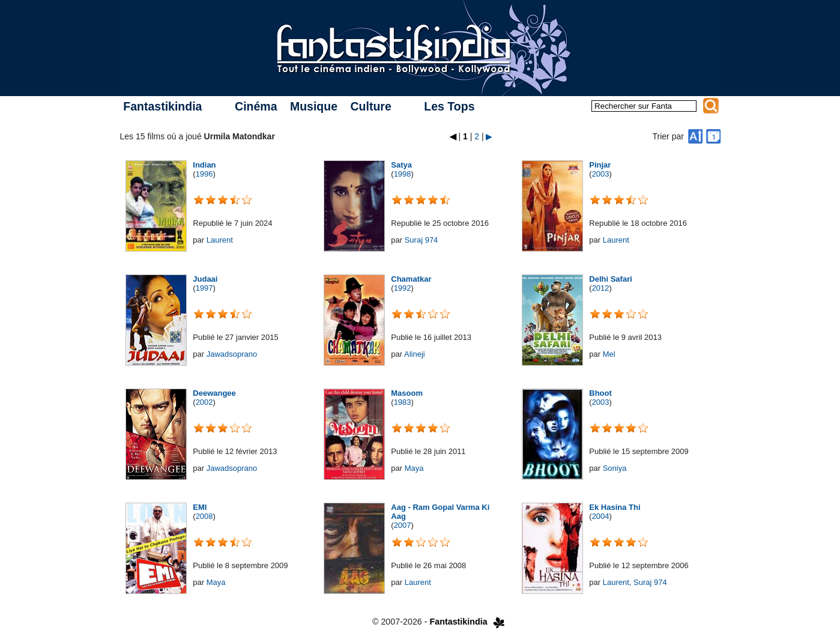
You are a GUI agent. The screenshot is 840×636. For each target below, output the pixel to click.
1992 (403, 288)
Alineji (415, 354)
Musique (314, 106)
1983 (403, 402)
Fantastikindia (162, 106)
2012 (601, 288)
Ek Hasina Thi (615, 507)
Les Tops (449, 106)
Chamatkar (411, 279)
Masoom (407, 393)
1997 (204, 288)
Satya (401, 165)
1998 (403, 174)
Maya (414, 468)
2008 (204, 516)
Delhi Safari (611, 279)
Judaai (205, 279)
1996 (204, 174)
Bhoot (600, 393)
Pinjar (600, 165)
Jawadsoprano (232, 354)
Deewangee (214, 393)
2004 (601, 516)
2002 (204, 402)
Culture (370, 106)
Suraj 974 (422, 240)
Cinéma (256, 106)
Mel (609, 354)
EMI (200, 507)
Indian (204, 165)
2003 (601, 174)
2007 (403, 525)
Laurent (220, 240)
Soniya (615, 468)
